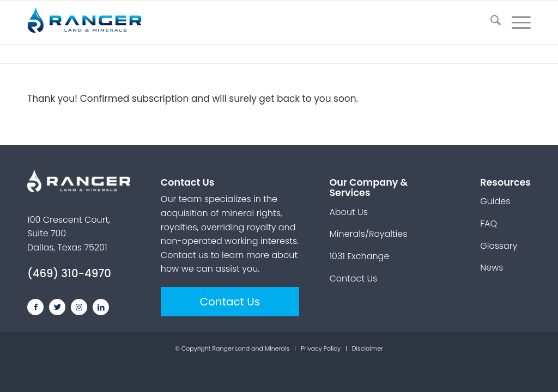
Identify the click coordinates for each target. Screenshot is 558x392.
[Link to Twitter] (57, 307)
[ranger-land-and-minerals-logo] (90, 22)
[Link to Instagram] (79, 307)
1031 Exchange (359, 256)
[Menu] (516, 22)
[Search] (490, 22)
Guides (495, 201)
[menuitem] (490, 22)
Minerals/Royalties (368, 234)
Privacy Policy (321, 348)
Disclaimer (368, 348)
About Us (348, 212)
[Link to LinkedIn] (101, 307)
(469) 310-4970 (69, 273)
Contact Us (230, 302)
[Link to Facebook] (35, 307)
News (492, 268)
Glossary (499, 246)
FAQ (489, 223)
